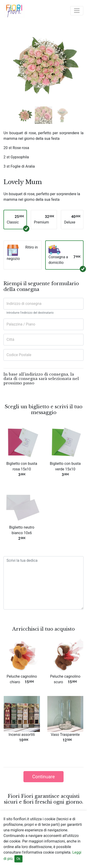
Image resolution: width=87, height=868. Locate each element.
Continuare (43, 777)
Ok (18, 859)
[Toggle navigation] (77, 11)
